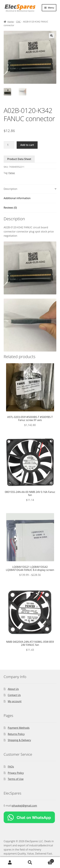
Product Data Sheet (19, 159)
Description (10, 189)
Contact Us (14, 695)
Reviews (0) (10, 208)
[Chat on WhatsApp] (30, 817)
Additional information (17, 198)
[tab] (30, 189)
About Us (13, 689)
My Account (10, 863)
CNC (18, 22)
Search (30, 863)
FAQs (11, 767)
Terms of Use (16, 779)
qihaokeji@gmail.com (24, 806)
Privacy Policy (16, 773)
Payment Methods (19, 728)
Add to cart (27, 145)
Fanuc (12, 173)
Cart (47, 860)
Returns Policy (16, 734)
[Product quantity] (9, 145)
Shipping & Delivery (19, 740)
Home (11, 22)
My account (15, 701)
